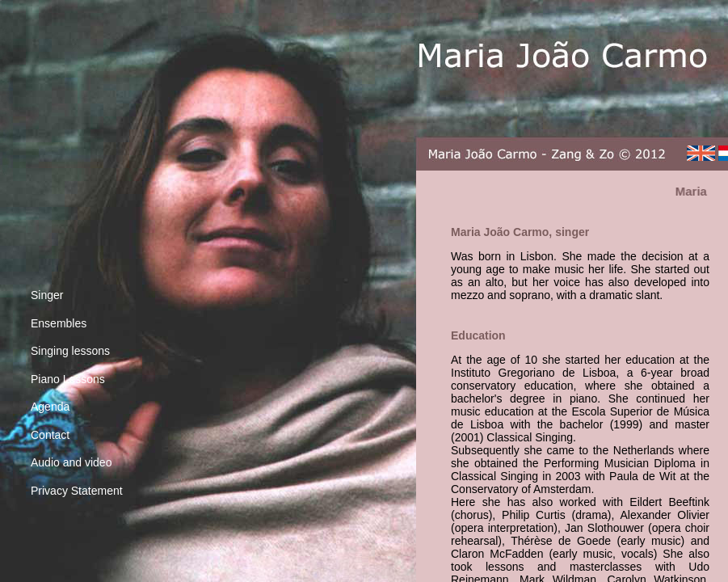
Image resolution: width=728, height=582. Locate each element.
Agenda (50, 407)
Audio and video (71, 462)
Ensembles (59, 323)
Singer (47, 295)
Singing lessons (70, 351)
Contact (50, 435)
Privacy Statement (77, 491)
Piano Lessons (68, 379)
